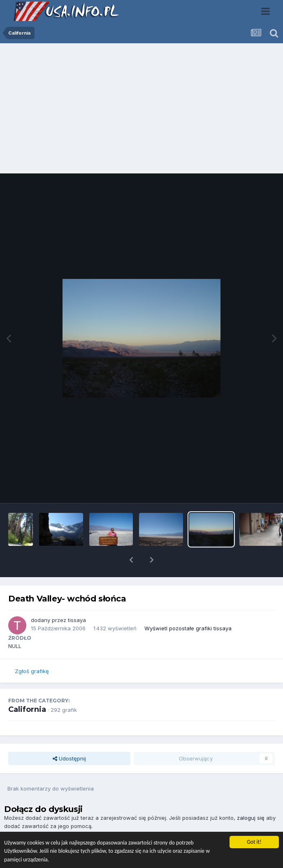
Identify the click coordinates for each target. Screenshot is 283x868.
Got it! (254, 842)
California (27, 688)
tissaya (77, 599)
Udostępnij (69, 737)
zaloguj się (251, 796)
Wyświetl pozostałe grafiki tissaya (188, 607)
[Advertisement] (141, 110)
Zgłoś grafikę (32, 650)
